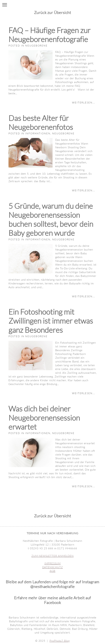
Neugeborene (36, 46)
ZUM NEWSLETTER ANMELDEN (52, 556)
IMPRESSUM (52, 563)
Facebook (53, 602)
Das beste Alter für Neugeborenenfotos (41, 123)
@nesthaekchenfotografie (52, 587)
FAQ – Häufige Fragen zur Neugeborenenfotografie (49, 35)
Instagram (91, 582)
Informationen (38, 133)
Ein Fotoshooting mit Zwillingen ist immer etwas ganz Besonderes (51, 321)
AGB (52, 571)
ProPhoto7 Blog (60, 641)
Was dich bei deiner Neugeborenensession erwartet (44, 418)
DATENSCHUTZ (53, 567)
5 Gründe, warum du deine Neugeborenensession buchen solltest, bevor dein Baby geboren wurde (51, 219)
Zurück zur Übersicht (53, 12)
